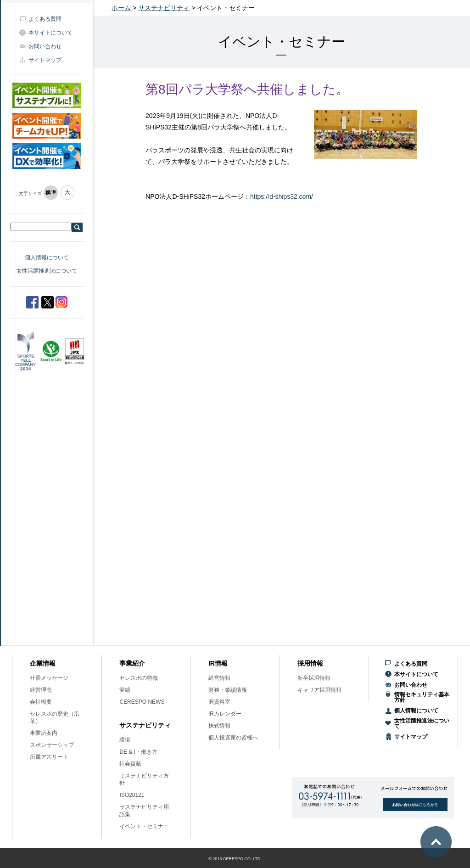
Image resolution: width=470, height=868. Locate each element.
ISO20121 (132, 795)
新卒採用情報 (314, 678)
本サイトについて (50, 33)
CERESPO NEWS (142, 702)
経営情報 (219, 678)
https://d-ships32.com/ (282, 196)
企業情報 (43, 663)
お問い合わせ (45, 46)
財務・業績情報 (228, 690)
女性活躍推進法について (47, 271)
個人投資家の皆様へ (233, 738)
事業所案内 (44, 733)
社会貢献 (130, 764)
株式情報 (219, 726)
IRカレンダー (225, 714)
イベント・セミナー (144, 826)
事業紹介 (132, 663)
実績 (125, 690)
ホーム (121, 8)
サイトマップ (45, 60)
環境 (125, 740)
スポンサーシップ (52, 745)
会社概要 (41, 702)
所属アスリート (49, 757)
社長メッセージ (49, 678)
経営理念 (41, 690)
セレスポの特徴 (139, 678)
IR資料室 (219, 702)
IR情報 (218, 663)
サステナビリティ (164, 8)
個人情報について (47, 258)
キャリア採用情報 (319, 690)
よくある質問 (45, 19)
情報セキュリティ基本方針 (422, 697)
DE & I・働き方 (138, 752)
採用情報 (310, 663)
